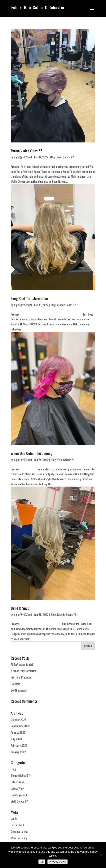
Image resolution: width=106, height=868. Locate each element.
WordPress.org (19, 838)
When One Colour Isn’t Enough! (33, 453)
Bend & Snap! (21, 608)
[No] (101, 855)
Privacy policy (58, 862)
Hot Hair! (16, 684)
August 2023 (18, 732)
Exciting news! (19, 690)
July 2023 (16, 739)
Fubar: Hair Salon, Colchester (38, 7)
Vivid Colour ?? (65, 157)
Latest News (17, 782)
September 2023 (20, 726)
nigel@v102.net (23, 157)
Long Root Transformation (29, 298)
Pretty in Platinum (21, 677)
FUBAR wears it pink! (22, 664)
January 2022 (18, 752)
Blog (53, 157)
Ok (42, 862)
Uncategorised (19, 795)
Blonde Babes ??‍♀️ (68, 305)
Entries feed (17, 825)
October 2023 (18, 720)
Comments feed (19, 831)
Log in (14, 818)
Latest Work (17, 788)
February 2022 (19, 745)
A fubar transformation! (24, 671)
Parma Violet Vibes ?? (26, 151)
